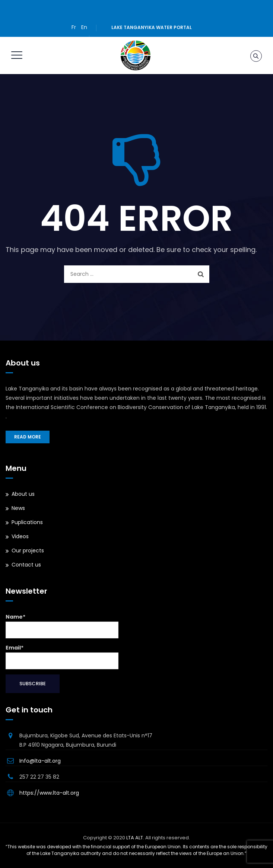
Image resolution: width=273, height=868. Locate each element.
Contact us (26, 565)
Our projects (28, 551)
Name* (62, 626)
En (84, 27)
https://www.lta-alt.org (49, 793)
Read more (28, 437)
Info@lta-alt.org (40, 761)
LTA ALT (135, 838)
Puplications (27, 522)
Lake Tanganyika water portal (152, 27)
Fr (74, 27)
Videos (20, 536)
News (18, 508)
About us (23, 494)
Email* (62, 657)
